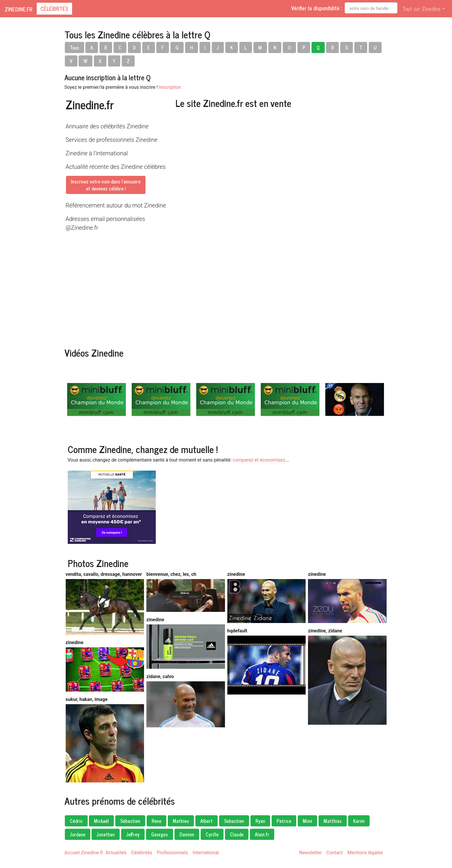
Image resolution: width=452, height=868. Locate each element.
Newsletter (310, 853)
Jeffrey (133, 834)
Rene (156, 821)
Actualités (116, 853)
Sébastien (130, 821)
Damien (187, 834)
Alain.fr (262, 834)
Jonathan (106, 834)
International (206, 853)
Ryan (260, 821)
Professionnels (172, 853)
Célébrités (54, 8)
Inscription (170, 87)
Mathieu (181, 821)
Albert (206, 821)
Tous (75, 47)
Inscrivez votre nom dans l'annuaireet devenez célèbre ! (106, 185)
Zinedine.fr (18, 9)
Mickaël (101, 821)
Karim (359, 821)
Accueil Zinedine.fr (84, 853)
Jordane (78, 834)
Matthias (333, 821)
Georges (160, 834)
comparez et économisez (259, 460)
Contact (335, 853)
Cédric (76, 821)
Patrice (284, 821)
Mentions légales (365, 853)
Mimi (307, 821)
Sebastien (234, 821)
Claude (237, 834)
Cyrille (212, 834)
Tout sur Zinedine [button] (421, 8)
